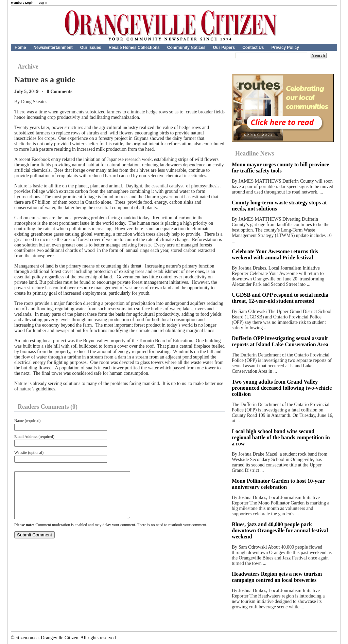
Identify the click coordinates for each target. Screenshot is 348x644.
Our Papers (224, 48)
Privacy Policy (285, 48)
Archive (28, 67)
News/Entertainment (53, 48)
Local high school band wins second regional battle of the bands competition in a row (281, 437)
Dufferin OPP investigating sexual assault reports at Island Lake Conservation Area (280, 341)
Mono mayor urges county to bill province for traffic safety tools (281, 168)
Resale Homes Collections (134, 48)
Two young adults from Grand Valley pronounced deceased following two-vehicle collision (282, 388)
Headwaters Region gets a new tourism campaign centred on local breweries (277, 577)
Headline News (255, 153)
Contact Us (253, 48)
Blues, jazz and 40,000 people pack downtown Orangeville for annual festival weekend (280, 530)
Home (20, 48)
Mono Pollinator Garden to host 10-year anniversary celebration (278, 484)
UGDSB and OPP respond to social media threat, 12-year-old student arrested (280, 298)
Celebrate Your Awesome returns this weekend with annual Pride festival (275, 254)
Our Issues (91, 48)
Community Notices (186, 48)
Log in (43, 3)
